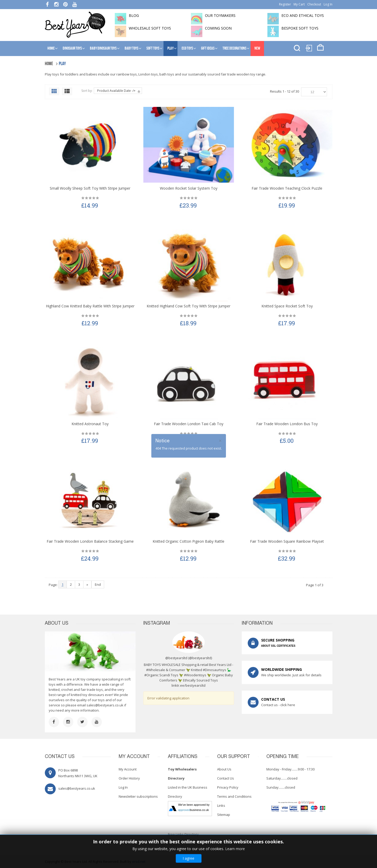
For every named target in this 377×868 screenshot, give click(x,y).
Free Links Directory (183, 834)
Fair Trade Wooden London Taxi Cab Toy (189, 424)
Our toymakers (220, 15)
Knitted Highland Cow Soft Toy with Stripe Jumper (189, 306)
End (98, 584)
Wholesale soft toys (150, 28)
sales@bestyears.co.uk (105, 705)
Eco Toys (187, 48)
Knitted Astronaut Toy (90, 424)
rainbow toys (127, 74)
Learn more (235, 849)
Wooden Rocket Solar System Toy (189, 188)
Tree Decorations (234, 48)
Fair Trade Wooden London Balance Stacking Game (90, 541)
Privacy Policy (228, 787)
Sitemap (224, 815)
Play (170, 48)
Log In (328, 4)
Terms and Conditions (234, 796)
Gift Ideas (208, 48)
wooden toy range (251, 74)
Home (51, 48)
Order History (129, 778)
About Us (224, 769)
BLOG (134, 15)
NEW (257, 48)
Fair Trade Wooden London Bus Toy (287, 424)
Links (221, 805)
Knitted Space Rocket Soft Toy (287, 306)
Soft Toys (153, 48)
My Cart (299, 4)
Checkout (314, 4)
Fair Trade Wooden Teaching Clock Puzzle (287, 188)
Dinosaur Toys (72, 48)
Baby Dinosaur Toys (103, 48)
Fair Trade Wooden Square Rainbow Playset (287, 541)
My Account (128, 769)
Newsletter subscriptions (138, 796)
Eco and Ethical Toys (303, 15)
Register (285, 4)
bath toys (167, 74)
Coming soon (218, 28)
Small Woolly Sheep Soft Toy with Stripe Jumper (90, 188)
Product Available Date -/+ (116, 91)
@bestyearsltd (200, 658)
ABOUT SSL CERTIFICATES (278, 646)
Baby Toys (131, 48)
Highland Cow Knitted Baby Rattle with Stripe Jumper (90, 306)
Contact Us (226, 778)
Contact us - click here (278, 705)
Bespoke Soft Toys (300, 28)
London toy (147, 74)
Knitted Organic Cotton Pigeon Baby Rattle (189, 541)
